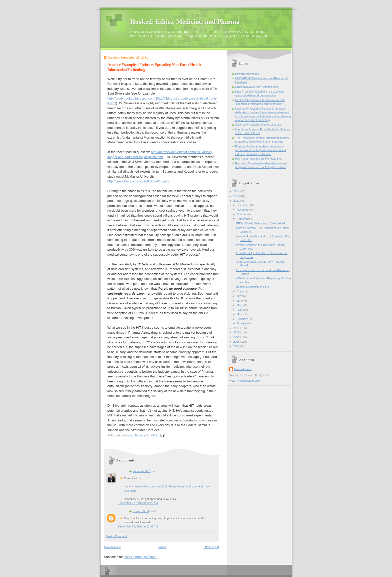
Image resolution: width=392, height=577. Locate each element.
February (243, 319)
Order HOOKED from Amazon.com (257, 87)
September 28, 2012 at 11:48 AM (138, 526)
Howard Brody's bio (247, 74)
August (241, 291)
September (244, 219)
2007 (237, 346)
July (240, 296)
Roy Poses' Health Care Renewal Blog (259, 159)
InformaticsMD (142, 471)
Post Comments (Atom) (141, 557)
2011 (237, 328)
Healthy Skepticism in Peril (252, 287)
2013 (237, 196)
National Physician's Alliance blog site (258, 125)
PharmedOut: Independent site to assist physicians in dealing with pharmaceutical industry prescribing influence (261, 150)
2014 (237, 191)
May (240, 305)
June (240, 301)
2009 (237, 337)
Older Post (211, 547)
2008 (237, 342)
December (243, 205)
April (240, 310)
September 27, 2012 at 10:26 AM (138, 503)
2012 (237, 201)
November (243, 210)
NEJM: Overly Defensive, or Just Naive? (261, 223)
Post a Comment (117, 536)
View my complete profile (245, 381)
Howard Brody (141, 511)
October (242, 214)
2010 (237, 332)
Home (162, 547)
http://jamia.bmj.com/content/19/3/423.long (138, 181)
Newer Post (112, 547)
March (241, 314)
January (242, 323)
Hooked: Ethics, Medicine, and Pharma (185, 22)
